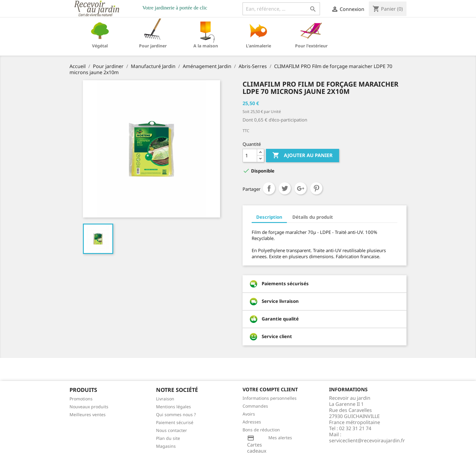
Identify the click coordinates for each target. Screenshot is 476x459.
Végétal (100, 46)
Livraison (165, 399)
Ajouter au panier (303, 156)
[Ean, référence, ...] (281, 9)
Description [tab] (269, 217)
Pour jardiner (153, 46)
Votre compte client (270, 389)
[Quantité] (250, 156)
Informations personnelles (270, 398)
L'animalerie (258, 46)
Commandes (255, 406)
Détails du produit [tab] (313, 217)
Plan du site (168, 438)
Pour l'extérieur (311, 46)
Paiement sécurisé (175, 422)
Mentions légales (173, 407)
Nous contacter (172, 430)
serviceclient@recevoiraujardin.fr (367, 440)
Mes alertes (280, 438)
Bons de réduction (261, 430)
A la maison (206, 46)
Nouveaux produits (89, 407)
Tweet (285, 188)
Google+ (301, 188)
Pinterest (316, 188)
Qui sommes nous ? (176, 414)
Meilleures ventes (88, 414)
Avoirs (249, 414)
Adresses (252, 422)
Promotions (81, 399)
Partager (269, 188)
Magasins (166, 446)
